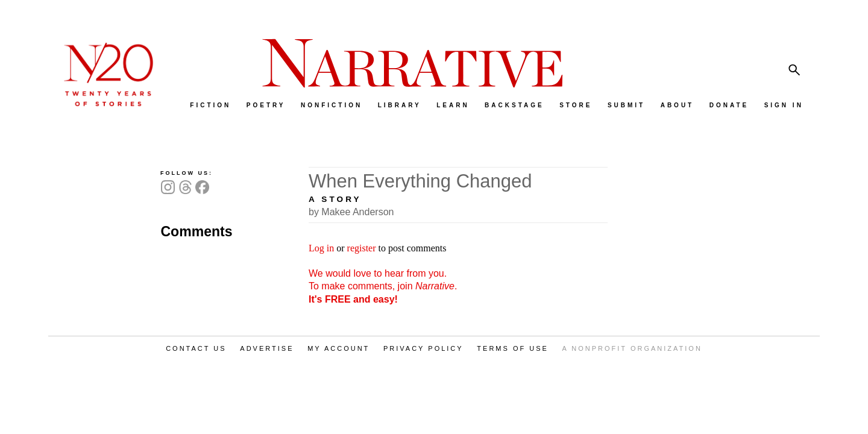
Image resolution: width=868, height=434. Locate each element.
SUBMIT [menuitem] (626, 105)
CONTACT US (196, 348)
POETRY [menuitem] (266, 105)
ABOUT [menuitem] (678, 105)
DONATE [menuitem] (729, 105)
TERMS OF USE (513, 348)
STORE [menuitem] (576, 105)
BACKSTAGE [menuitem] (514, 105)
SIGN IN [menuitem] (784, 105)
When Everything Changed (420, 181)
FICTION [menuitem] (210, 105)
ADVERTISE (267, 348)
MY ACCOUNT (338, 348)
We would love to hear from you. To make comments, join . (383, 286)
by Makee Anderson (351, 212)
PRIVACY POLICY (423, 348)
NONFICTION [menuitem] (332, 105)
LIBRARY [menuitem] (400, 105)
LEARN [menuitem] (453, 105)
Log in (321, 248)
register (362, 248)
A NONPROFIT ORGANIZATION (632, 348)
